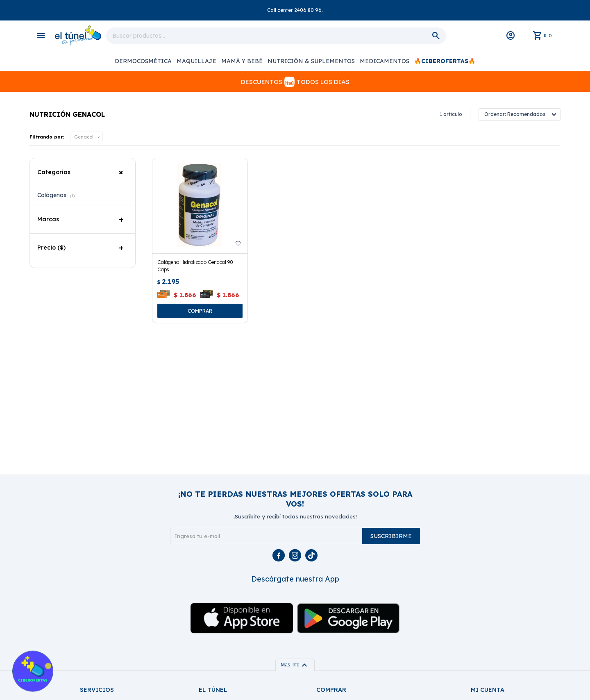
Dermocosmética (143, 61)
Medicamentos (385, 61)
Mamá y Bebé (242, 61)
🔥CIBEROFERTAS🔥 (445, 61)
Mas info (295, 665)
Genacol (84, 137)
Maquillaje (196, 61)
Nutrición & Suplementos (311, 61)
